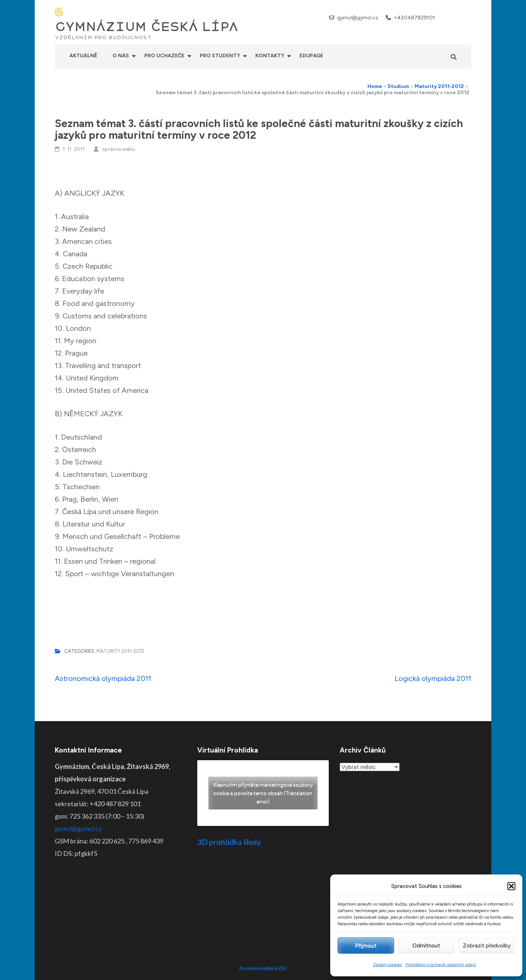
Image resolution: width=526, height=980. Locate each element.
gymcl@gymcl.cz (358, 18)
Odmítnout (426, 946)
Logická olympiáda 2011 (433, 678)
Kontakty (270, 56)
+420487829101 (414, 18)
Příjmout (366, 946)
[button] (511, 886)
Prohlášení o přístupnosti (319, 969)
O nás (121, 56)
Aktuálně (83, 56)
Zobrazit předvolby (487, 946)
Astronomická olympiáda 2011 (103, 678)
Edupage (311, 56)
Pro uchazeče (164, 56)
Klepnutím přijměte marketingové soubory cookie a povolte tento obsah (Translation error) (263, 793)
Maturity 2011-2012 (120, 651)
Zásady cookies (387, 965)
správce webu (119, 149)
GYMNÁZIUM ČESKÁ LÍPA (146, 27)
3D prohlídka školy (229, 842)
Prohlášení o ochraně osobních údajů (441, 965)
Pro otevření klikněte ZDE (263, 913)
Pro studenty (220, 56)
